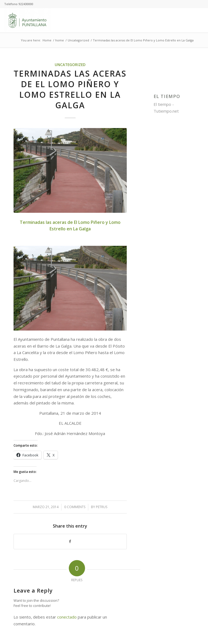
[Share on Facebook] (70, 542)
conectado (67, 617)
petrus (102, 507)
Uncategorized (70, 65)
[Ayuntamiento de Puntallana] (27, 20)
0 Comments (75, 507)
